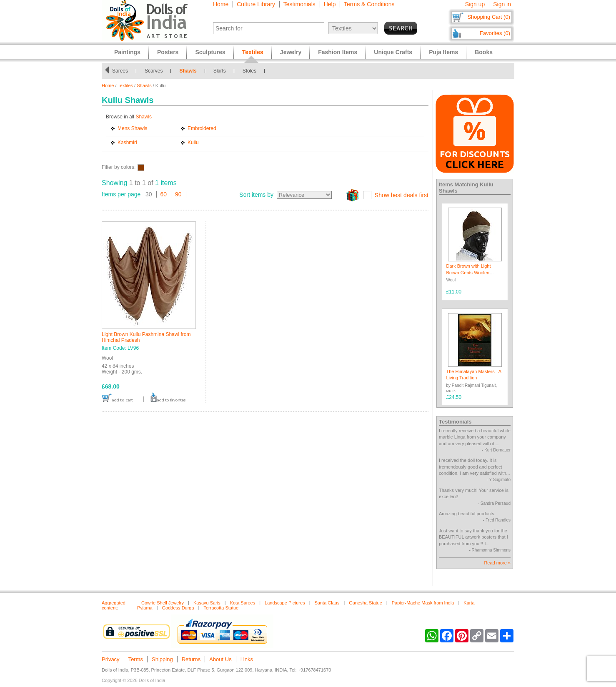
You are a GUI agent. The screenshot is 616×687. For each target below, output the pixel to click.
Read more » (497, 563)
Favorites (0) (495, 33)
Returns (191, 659)
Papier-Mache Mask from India (423, 603)
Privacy (111, 659)
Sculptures (210, 52)
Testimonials (299, 4)
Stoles (249, 71)
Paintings (127, 52)
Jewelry (291, 52)
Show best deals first (402, 195)
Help (330, 4)
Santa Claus (327, 603)
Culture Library (256, 4)
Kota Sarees (243, 603)
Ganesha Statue (366, 603)
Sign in (502, 4)
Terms (136, 659)
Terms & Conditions (369, 4)
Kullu (193, 143)
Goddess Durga (178, 608)
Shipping (162, 659)
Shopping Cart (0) (489, 17)
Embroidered (202, 128)
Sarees (120, 71)
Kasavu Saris (207, 603)
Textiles (125, 85)
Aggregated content (114, 605)
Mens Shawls (132, 128)
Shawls (188, 71)
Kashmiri (127, 143)
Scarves (154, 71)
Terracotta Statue (221, 608)
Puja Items (443, 52)
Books (484, 52)
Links (247, 659)
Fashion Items (338, 52)
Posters (168, 52)
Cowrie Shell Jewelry (163, 603)
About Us (220, 659)
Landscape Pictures (285, 603)
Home (221, 4)
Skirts (220, 71)
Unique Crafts (393, 52)
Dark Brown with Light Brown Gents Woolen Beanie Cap (469, 272)
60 (164, 194)
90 (178, 194)
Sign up (475, 4)
